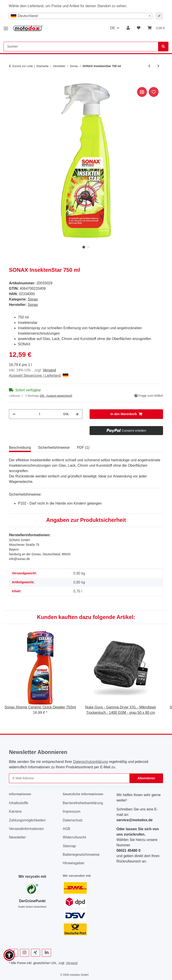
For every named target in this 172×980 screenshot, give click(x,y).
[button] (128, 28)
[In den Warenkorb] (13, 81)
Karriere (15, 811)
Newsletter (17, 837)
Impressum (72, 811)
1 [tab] (84, 247)
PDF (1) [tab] (83, 448)
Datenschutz (73, 820)
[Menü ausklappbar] (6, 27)
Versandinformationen (26, 829)
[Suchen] (163, 47)
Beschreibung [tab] (20, 448)
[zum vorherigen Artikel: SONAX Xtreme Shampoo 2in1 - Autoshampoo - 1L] (149, 66)
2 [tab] (88, 247)
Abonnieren (146, 778)
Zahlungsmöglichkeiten (27, 820)
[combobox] (80, 16)
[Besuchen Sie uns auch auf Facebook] (14, 953)
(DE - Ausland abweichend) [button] (56, 396)
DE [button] (112, 28)
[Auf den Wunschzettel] (154, 92)
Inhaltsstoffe (19, 803)
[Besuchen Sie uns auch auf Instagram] (25, 953)
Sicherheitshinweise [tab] (54, 448)
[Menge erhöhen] (77, 414)
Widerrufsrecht (74, 837)
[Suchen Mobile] (81, 47)
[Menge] (39, 414)
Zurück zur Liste (22, 66)
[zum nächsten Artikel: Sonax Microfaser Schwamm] (158, 66)
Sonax (33, 299)
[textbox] (80, 16)
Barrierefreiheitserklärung (83, 803)
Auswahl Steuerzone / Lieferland (39, 376)
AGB (67, 829)
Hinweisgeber (74, 863)
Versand (49, 370)
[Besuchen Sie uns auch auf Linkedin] (46, 953)
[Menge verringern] (14, 414)
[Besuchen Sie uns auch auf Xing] (35, 953)
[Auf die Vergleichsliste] (142, 92)
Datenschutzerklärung (90, 762)
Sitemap (69, 846)
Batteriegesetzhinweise (81, 855)
